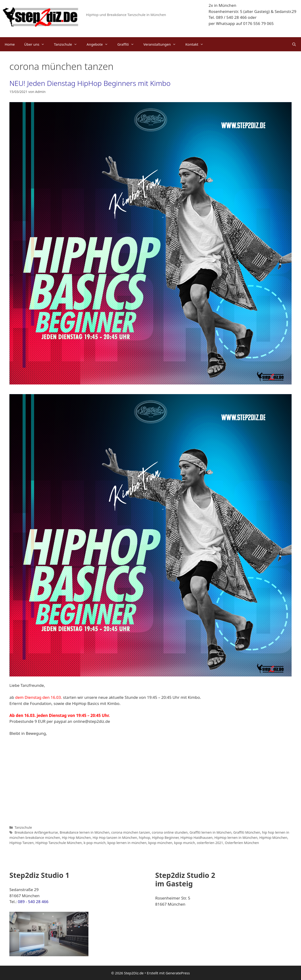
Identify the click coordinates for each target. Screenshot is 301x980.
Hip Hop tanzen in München (115, 838)
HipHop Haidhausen (196, 838)
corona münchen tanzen (131, 832)
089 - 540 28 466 (33, 902)
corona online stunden (170, 832)
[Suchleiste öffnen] (294, 44)
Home (10, 44)
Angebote (100, 44)
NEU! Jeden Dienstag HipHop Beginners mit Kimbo (90, 83)
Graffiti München (247, 832)
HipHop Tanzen (22, 843)
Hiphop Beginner (165, 838)
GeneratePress (178, 973)
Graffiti (128, 44)
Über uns (37, 44)
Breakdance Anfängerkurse (36, 832)
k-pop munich (95, 843)
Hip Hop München (76, 838)
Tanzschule (68, 44)
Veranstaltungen (162, 44)
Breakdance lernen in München (85, 832)
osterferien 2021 (210, 843)
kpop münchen (160, 843)
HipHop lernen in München (236, 838)
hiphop (145, 838)
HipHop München (273, 838)
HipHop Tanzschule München (59, 843)
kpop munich (184, 843)
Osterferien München (242, 843)
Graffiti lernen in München (210, 832)
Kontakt (197, 44)
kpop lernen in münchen (127, 843)
